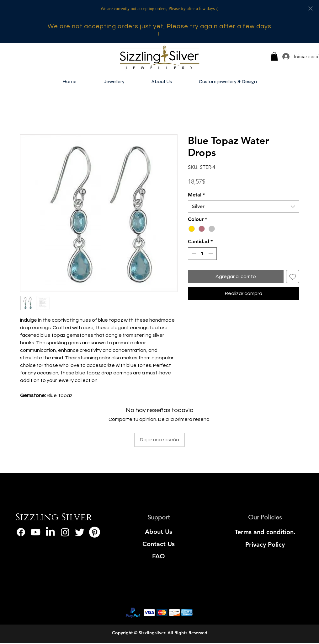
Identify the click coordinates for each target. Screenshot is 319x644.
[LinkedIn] (50, 532)
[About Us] (159, 532)
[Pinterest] (95, 532)
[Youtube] (36, 532)
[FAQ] (159, 556)
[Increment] (211, 254)
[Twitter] (80, 532)
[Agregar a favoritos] (293, 276)
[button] (274, 56)
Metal (196, 195)
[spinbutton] (202, 254)
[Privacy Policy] (265, 545)
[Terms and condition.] (265, 532)
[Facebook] (21, 532)
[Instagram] (65, 532)
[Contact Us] (159, 544)
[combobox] (244, 207)
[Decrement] (193, 254)
